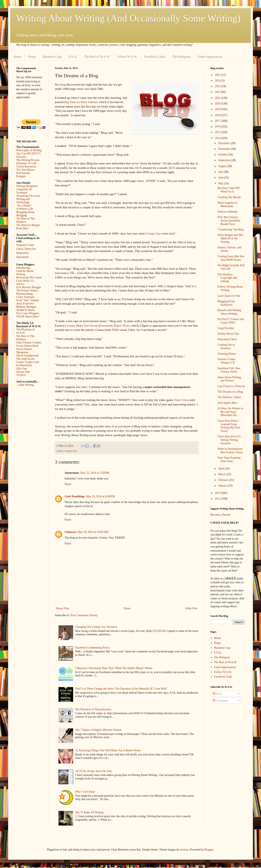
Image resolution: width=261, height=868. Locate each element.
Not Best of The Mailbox (25, 338)
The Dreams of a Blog (230, 392)
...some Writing (25, 385)
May (221, 183)
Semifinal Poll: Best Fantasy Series (229, 370)
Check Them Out (26, 249)
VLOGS (21, 375)
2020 (218, 104)
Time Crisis (181, 400)
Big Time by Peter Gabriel (81, 102)
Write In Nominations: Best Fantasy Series (230, 451)
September (225, 160)
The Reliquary (181, 57)
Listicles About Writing (25, 273)
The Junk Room (25, 359)
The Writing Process (28, 160)
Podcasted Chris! (227, 339)
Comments (221, 701)
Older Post (191, 608)
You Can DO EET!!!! (28, 154)
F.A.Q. (73, 57)
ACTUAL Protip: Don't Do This (94, 771)
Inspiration (22, 253)
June (221, 178)
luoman (184, 850)
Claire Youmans (25, 297)
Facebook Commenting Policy (92, 648)
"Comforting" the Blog (231, 230)
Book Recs (22, 228)
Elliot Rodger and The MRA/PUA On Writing (230, 238)
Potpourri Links (25, 245)
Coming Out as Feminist (226, 347)
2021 (218, 98)
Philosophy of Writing (29, 150)
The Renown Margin (28, 225)
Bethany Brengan (26, 307)
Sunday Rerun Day (228, 334)
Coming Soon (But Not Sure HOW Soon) (231, 258)
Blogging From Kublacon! (226, 303)
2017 (218, 121)
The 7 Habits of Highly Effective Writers (98, 730)
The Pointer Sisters (27, 291)
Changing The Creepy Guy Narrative (96, 627)
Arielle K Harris (25, 310)
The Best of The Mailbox (25, 220)
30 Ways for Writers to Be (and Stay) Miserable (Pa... (230, 412)
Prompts (21, 176)
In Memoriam (24, 365)
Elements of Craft (26, 163)
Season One (23, 372)
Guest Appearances (210, 57)
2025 (218, 75)
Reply (68, 484)
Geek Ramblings (75, 496)
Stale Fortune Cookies (29, 343)
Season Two (71, 451)
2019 (218, 109)
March (222, 474)
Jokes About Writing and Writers (229, 379)
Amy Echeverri (25, 304)
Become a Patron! (221, 515)
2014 (218, 138)
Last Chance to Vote (229, 296)
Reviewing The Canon (29, 278)
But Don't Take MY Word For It (229, 190)
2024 (218, 81)
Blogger (209, 850)
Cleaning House (227, 354)
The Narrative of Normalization (93, 709)
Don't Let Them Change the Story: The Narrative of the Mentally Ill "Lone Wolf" (121, 689)
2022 (218, 92)
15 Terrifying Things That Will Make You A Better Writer (108, 750)
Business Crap (52, 57)
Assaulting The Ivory (28, 196)
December (224, 143)
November (225, 149)
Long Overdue (226, 328)
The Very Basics (26, 170)
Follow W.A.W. (127, 57)
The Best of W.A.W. (97, 57)
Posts (217, 694)
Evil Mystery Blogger (29, 287)
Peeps (32, 57)
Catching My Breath (229, 197)
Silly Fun (22, 369)
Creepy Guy (153, 233)
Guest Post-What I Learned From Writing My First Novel (229, 426)
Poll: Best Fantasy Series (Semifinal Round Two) (229, 221)
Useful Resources (26, 167)
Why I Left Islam (85, 792)
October (223, 155)
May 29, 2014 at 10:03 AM (93, 532)
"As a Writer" (24, 206)
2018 (218, 115)
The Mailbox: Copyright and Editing (227, 278)
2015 (218, 132)
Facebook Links (155, 57)
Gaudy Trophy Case (28, 362)
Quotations (22, 257)
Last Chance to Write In (231, 386)
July (221, 172)
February (224, 480)
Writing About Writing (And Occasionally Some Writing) (128, 18)
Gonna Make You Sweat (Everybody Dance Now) (98, 325)
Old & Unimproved (27, 356)
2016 (218, 127)
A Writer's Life (25, 209)
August (223, 166)
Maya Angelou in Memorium (227, 204)
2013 (218, 493)
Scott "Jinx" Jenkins (28, 300)
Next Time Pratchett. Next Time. (229, 460)
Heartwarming (24, 294)
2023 (218, 86)
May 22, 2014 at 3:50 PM (95, 473)
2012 (218, 499)
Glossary (21, 157)
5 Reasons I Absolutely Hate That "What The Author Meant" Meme (114, 668)
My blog (60, 84)
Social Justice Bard (27, 346)
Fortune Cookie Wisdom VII (226, 361)
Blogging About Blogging (25, 214)
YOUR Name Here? (28, 317)
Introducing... (24, 268)
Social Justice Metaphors (24, 351)
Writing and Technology (23, 201)
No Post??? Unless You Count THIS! (231, 321)
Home (17, 57)
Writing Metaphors (27, 186)
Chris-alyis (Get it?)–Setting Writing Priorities (230, 440)
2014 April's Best (227, 403)
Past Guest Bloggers (28, 313)
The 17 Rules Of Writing (89, 812)
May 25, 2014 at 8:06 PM (100, 496)
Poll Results (23, 173)
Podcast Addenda (227, 212)
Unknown (70, 532)
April (221, 469)
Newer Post (62, 608)
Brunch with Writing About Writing (229, 312)
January (223, 486)
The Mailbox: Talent (229, 397)
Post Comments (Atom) (84, 615)
